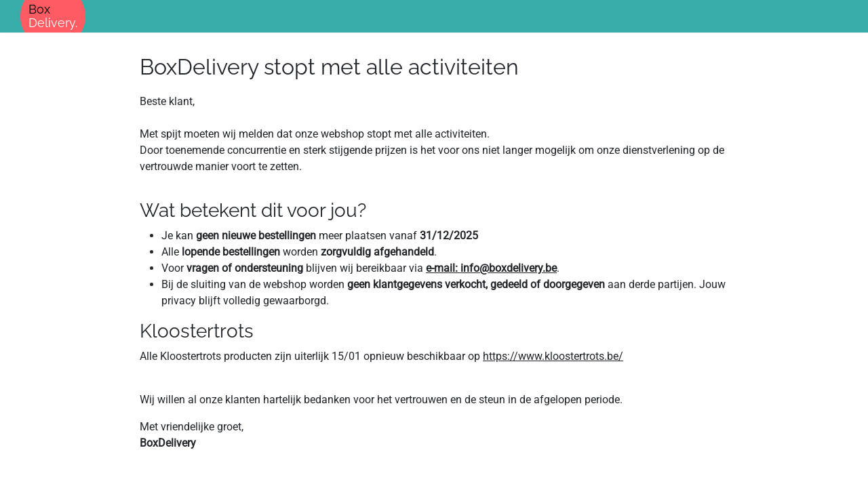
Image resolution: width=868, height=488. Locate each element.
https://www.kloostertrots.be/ (553, 356)
